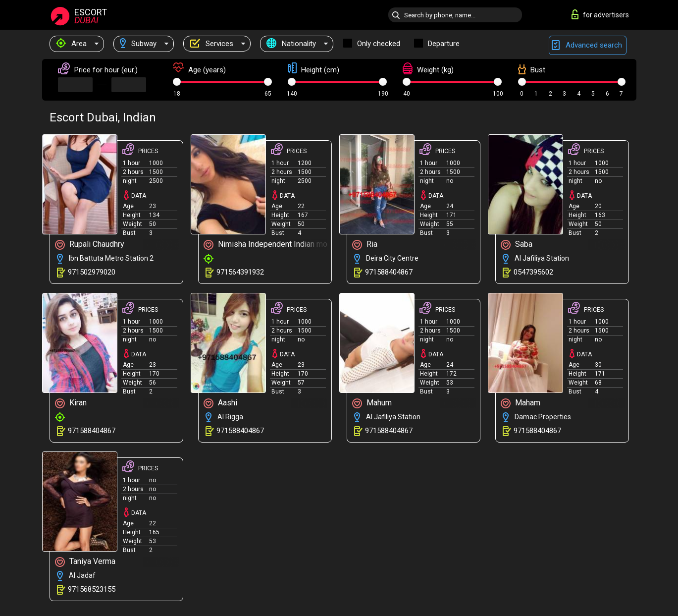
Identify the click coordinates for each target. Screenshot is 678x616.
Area (71, 44)
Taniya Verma (85, 562)
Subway (138, 44)
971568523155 (92, 589)
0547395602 (533, 272)
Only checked (379, 44)
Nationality (291, 44)
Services (211, 44)
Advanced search (588, 45)
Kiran (71, 403)
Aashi (220, 403)
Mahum (372, 403)
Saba (517, 245)
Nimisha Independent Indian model (267, 245)
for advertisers (600, 14)
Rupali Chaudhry (90, 245)
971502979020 (92, 272)
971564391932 (240, 272)
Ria (365, 245)
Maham (521, 403)
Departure (444, 44)
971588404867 (389, 272)
